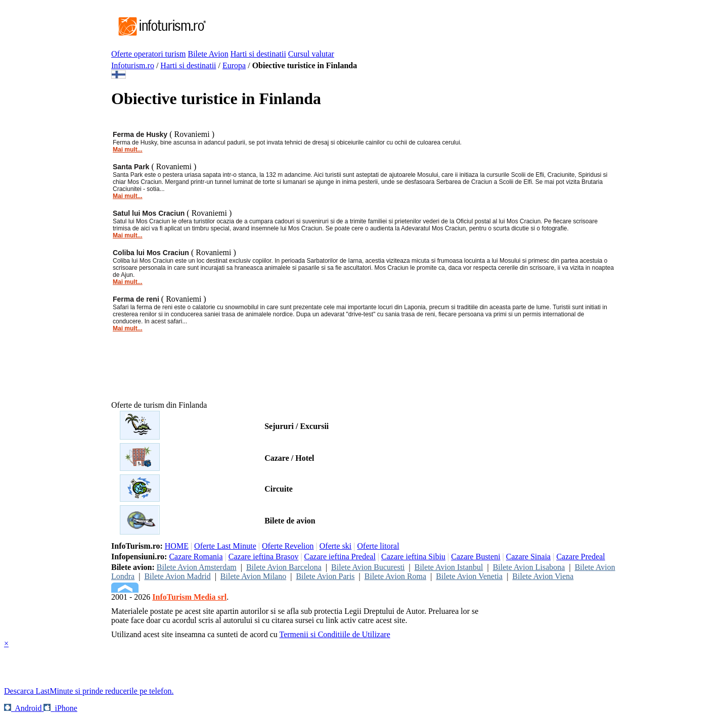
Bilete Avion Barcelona (284, 567)
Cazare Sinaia (528, 557)
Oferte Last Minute (225, 546)
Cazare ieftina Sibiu (413, 557)
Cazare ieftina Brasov (264, 557)
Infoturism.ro (133, 65)
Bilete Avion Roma (395, 576)
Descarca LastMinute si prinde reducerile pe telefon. (89, 691)
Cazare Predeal (580, 557)
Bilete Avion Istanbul (449, 567)
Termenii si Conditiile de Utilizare (334, 634)
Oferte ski (336, 546)
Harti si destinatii (258, 54)
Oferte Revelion (288, 546)
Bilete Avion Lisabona (529, 567)
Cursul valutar (311, 54)
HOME (177, 546)
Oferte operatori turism (149, 54)
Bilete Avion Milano (253, 576)
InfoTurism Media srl (189, 597)
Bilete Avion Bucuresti (368, 567)
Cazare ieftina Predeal (340, 557)
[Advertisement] (391, 27)
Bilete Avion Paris (325, 576)
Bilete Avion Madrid (177, 576)
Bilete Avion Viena (543, 576)
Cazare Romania (196, 557)
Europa (234, 65)
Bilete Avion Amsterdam (197, 567)
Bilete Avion (208, 54)
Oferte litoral (378, 546)
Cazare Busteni (475, 557)
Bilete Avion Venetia (469, 576)
